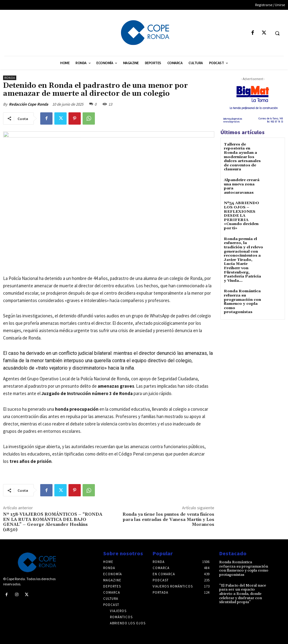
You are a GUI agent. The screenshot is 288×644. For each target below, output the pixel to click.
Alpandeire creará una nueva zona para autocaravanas (241, 185)
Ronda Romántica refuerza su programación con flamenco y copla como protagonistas (242, 298)
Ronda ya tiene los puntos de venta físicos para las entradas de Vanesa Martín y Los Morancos (168, 520)
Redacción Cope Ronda (29, 104)
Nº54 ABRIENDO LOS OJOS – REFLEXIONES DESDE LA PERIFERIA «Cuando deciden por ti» (241, 214)
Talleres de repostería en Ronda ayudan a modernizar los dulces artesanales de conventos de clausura (242, 157)
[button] (277, 33)
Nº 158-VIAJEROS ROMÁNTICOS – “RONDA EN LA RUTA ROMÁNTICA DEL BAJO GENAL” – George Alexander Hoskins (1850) (53, 522)
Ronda (10, 78)
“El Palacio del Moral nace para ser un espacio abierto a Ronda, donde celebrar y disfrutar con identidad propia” (243, 593)
